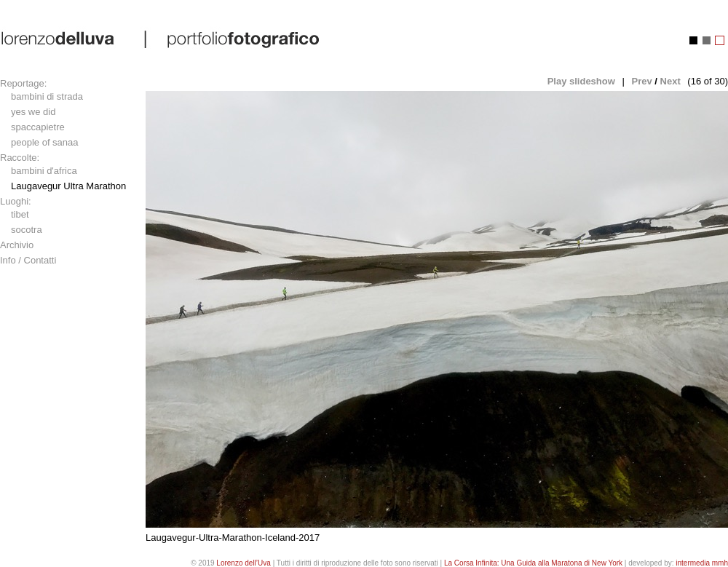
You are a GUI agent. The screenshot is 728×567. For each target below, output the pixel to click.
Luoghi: (16, 201)
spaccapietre (38, 127)
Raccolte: (20, 158)
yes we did (33, 112)
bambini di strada (47, 96)
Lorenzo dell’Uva (244, 563)
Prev (641, 81)
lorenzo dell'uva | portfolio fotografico (161, 39)
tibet (20, 214)
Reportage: (23, 83)
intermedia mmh (702, 563)
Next (670, 81)
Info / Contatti (28, 260)
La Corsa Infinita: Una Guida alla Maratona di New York (533, 563)
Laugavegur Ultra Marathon (68, 186)
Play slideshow (581, 81)
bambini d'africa (44, 171)
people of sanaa (45, 142)
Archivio (17, 245)
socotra (27, 230)
